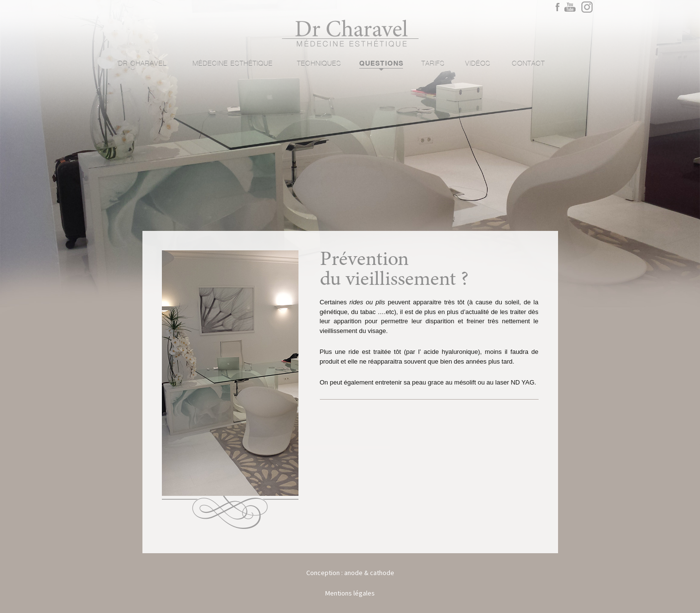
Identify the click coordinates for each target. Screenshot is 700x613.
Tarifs (433, 64)
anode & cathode (369, 573)
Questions (381, 64)
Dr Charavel (142, 64)
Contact (528, 64)
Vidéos (478, 64)
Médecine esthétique (233, 64)
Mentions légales (350, 593)
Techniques (319, 64)
